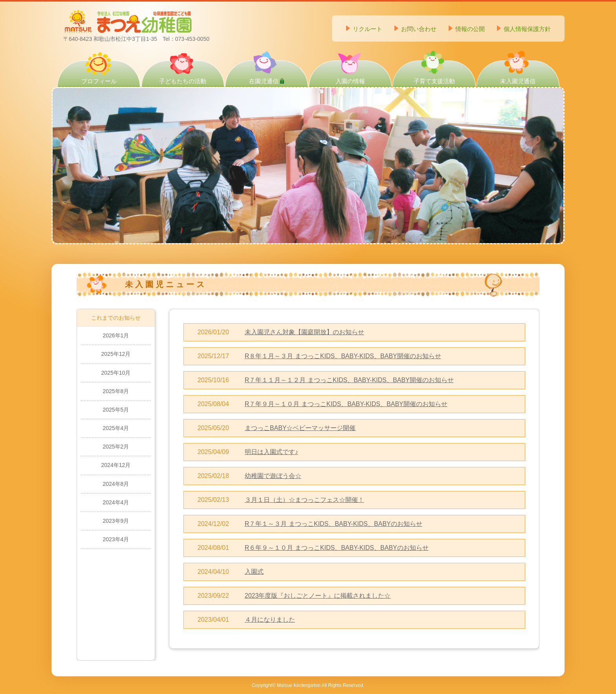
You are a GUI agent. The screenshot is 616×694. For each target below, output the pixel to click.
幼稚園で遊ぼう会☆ (273, 476)
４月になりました (270, 620)
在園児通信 (267, 73)
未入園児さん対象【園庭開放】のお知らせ (304, 332)
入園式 (254, 572)
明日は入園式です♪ (271, 452)
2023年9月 (116, 521)
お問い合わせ (419, 29)
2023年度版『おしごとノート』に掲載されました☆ (318, 596)
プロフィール (99, 72)
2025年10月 (116, 373)
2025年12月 (116, 354)
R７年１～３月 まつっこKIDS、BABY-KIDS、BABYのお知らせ (334, 524)
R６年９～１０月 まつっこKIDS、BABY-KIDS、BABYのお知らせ (337, 548)
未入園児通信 (518, 72)
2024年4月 (116, 502)
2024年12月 (116, 465)
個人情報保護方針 (527, 29)
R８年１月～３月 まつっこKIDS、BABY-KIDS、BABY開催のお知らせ (343, 356)
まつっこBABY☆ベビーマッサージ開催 (300, 428)
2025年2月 (116, 447)
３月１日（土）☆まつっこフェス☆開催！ (304, 500)
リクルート (368, 29)
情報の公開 (470, 29)
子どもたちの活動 (183, 72)
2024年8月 (116, 484)
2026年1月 (116, 335)
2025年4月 (116, 428)
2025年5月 (116, 410)
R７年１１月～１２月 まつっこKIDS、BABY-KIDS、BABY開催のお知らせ (349, 380)
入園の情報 (350, 72)
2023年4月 (116, 539)
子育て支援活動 (434, 72)
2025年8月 (116, 391)
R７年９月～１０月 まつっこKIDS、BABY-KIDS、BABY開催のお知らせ (346, 404)
